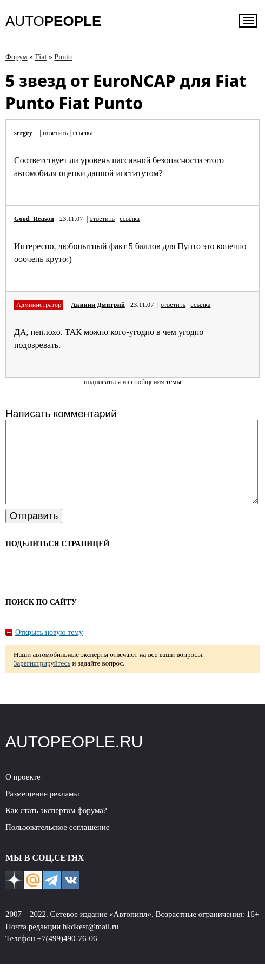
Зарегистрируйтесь (42, 679)
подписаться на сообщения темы (132, 382)
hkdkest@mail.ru (91, 943)
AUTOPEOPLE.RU (74, 758)
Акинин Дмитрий (98, 305)
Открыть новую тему (49, 649)
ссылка (83, 133)
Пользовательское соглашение (57, 843)
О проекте (23, 793)
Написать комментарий (61, 414)
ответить (55, 133)
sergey (23, 133)
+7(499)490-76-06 (67, 955)
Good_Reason (34, 219)
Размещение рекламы (42, 810)
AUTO (53, 21)
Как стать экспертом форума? (56, 827)
